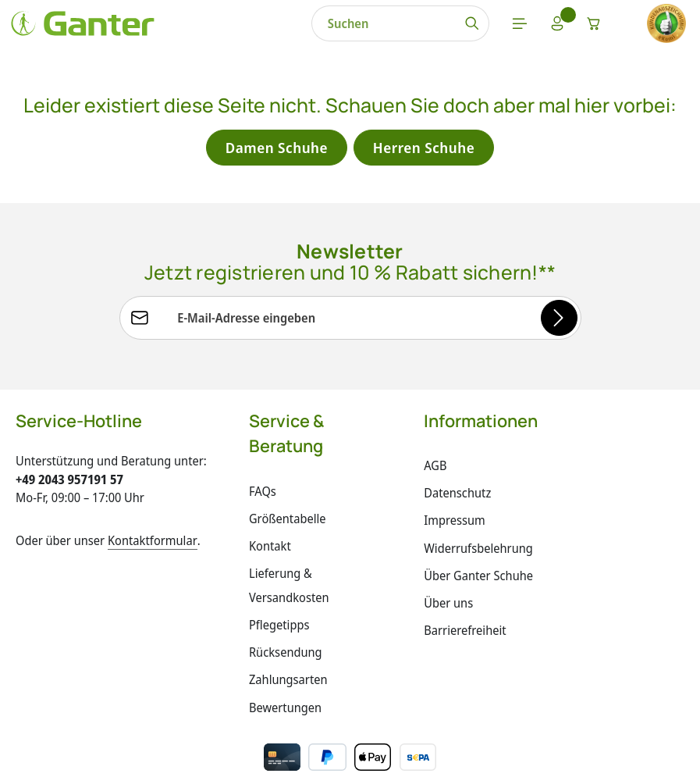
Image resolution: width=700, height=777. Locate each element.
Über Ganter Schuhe (478, 579)
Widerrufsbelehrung (478, 552)
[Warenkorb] (464, 25)
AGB (435, 469)
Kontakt (270, 550)
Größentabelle (288, 522)
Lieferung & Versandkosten (289, 589)
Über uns (448, 607)
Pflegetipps (279, 629)
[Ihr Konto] (423, 25)
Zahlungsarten (288, 684)
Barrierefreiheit (465, 634)
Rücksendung (286, 657)
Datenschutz (457, 497)
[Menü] (382, 25)
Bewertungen (285, 711)
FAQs (263, 495)
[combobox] (244, 25)
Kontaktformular (153, 544)
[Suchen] (333, 25)
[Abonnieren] (558, 321)
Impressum (455, 525)
